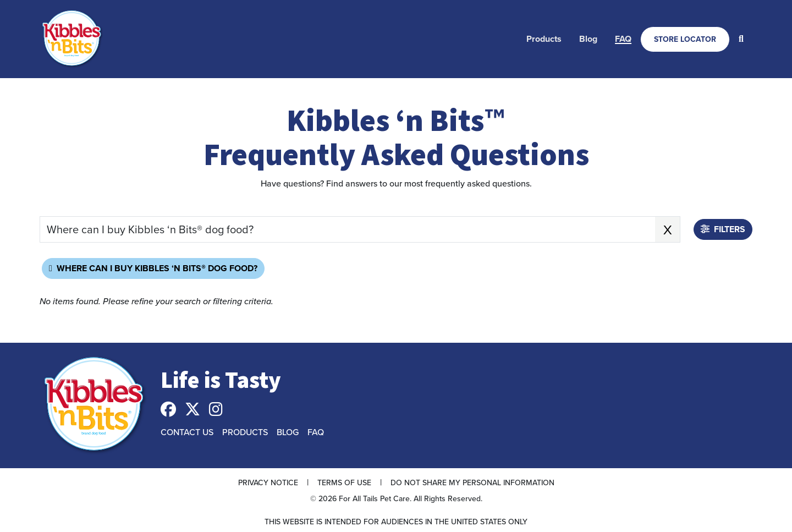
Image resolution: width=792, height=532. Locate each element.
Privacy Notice (268, 482)
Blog (588, 39)
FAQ (623, 39)
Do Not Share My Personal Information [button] (472, 482)
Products (544, 39)
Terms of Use (344, 482)
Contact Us (187, 432)
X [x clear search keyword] (668, 229)
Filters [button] (723, 229)
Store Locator (685, 39)
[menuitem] (544, 39)
